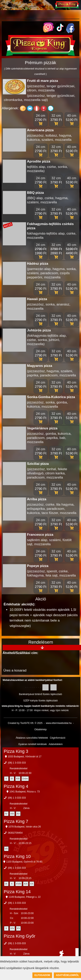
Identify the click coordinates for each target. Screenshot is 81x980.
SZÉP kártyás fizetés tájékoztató (40, 701)
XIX (26, 884)
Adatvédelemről (67, 975)
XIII (18, 779)
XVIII (19, 884)
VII (6, 849)
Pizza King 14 (17, 892)
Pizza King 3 (16, 751)
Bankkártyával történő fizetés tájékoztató (40, 694)
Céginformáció (57, 738)
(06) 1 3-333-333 (17, 763)
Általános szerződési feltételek (32, 738)
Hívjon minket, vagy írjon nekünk (51, 710)
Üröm (25, 779)
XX (32, 884)
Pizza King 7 (16, 821)
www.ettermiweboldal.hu (59, 723)
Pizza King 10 (17, 856)
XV (18, 814)
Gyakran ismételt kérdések (33, 744)
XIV (12, 928)
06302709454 (15, 833)
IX (6, 884)
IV (6, 814)
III (12, 779)
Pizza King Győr (20, 936)
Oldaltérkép (40, 729)
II (6, 779)
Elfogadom (42, 975)
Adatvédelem (56, 744)
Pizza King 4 (16, 786)
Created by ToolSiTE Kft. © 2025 (25, 723)
